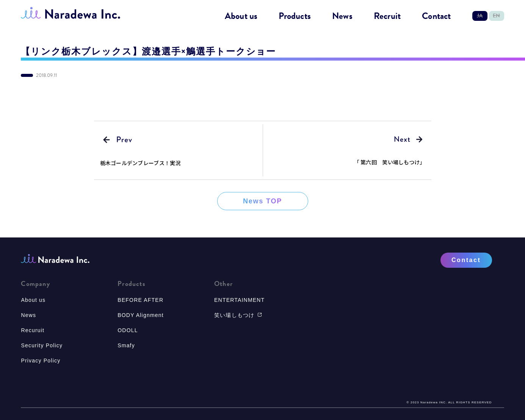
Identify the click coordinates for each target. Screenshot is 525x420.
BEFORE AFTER (140, 300)
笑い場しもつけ (238, 315)
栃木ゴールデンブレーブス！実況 (140, 163)
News (342, 16)
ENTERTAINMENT (239, 300)
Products (295, 16)
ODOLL (128, 330)
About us (241, 16)
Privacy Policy (41, 361)
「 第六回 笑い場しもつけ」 (390, 162)
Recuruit (33, 330)
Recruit (387, 16)
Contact (436, 16)
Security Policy (42, 345)
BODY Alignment (141, 315)
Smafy (126, 345)
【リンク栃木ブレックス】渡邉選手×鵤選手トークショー (148, 52)
